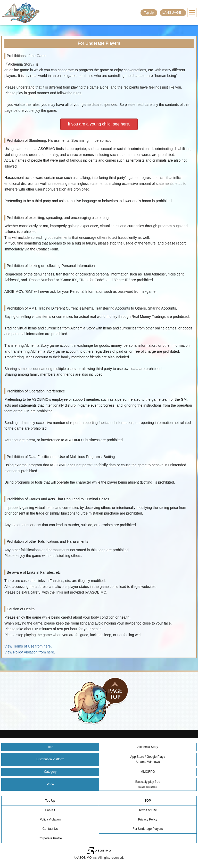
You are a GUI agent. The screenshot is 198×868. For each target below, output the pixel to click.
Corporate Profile (50, 838)
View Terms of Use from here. (28, 646)
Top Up (149, 13)
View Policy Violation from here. (30, 652)
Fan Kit (50, 810)
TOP (148, 801)
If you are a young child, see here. (99, 124)
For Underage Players (148, 829)
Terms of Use (148, 810)
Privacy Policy (148, 819)
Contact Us (50, 829)
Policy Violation (50, 819)
